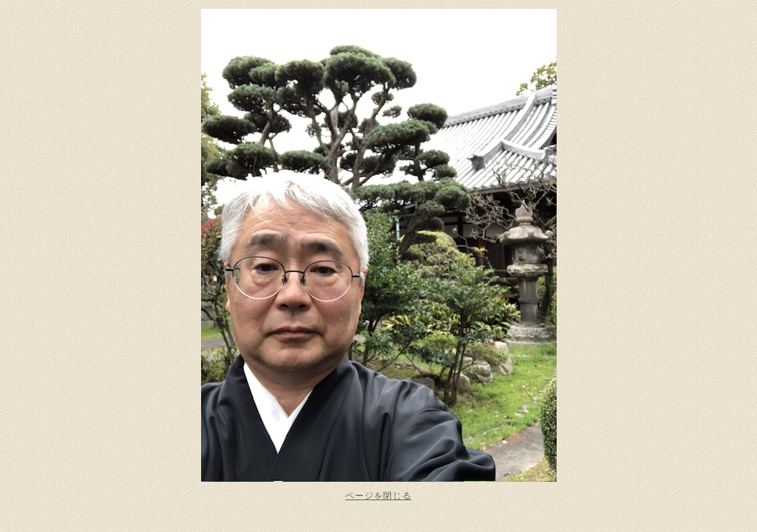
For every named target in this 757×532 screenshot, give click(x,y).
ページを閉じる (378, 496)
